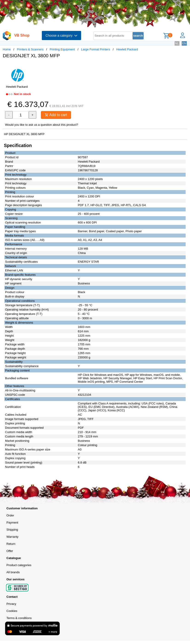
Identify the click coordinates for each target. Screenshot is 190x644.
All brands (13, 572)
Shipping (12, 530)
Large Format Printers (96, 49)
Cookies (12, 611)
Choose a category (61, 35)
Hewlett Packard (127, 49)
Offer (10, 551)
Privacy (11, 604)
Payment (12, 523)
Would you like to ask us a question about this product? (42, 125)
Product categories (19, 565)
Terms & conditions (19, 618)
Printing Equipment (62, 49)
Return (11, 544)
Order (10, 515)
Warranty (12, 537)
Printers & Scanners (30, 49)
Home (7, 49)
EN (184, 43)
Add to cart (56, 115)
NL (177, 43)
